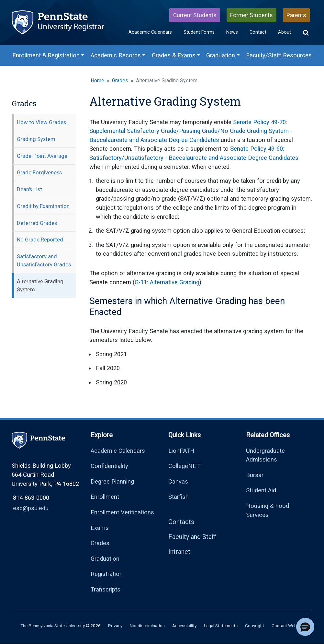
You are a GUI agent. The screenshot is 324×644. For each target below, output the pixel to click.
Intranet (179, 552)
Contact (258, 32)
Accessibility (184, 626)
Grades (120, 81)
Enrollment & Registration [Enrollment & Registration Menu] (46, 55)
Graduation (105, 559)
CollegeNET (184, 466)
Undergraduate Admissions (265, 455)
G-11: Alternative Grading (167, 282)
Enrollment (105, 497)
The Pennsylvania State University (53, 626)
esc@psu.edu (31, 508)
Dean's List (29, 189)
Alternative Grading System (40, 285)
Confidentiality (109, 466)
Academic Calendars (150, 32)
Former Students (251, 15)
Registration (107, 574)
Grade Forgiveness (39, 172)
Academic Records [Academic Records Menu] (116, 55)
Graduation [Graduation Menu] (221, 55)
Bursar (255, 475)
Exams (100, 528)
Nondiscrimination (147, 626)
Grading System (36, 139)
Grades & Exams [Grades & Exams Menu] (174, 55)
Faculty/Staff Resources (279, 55)
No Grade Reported (40, 240)
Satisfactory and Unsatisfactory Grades (44, 260)
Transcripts (106, 589)
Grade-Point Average (42, 156)
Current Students (195, 15)
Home (97, 81)
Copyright (255, 626)
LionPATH (181, 451)
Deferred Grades (37, 223)
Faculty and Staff (192, 537)
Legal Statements (221, 626)
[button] (306, 33)
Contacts (181, 522)
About (285, 32)
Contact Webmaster (291, 626)
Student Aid (261, 490)
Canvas (178, 481)
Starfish (179, 497)
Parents (296, 15)
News (232, 32)
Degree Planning (112, 481)
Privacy (115, 626)
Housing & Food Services (268, 510)
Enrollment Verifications (122, 512)
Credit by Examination (43, 206)
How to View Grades (41, 122)
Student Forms (199, 32)
